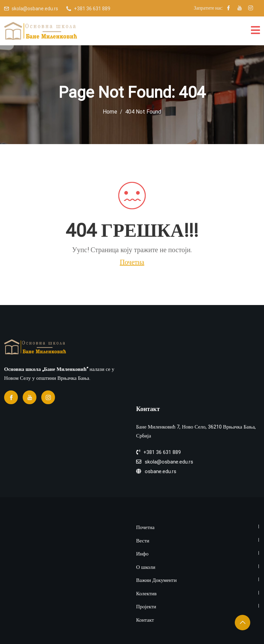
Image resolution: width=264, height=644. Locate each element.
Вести (143, 541)
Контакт (145, 620)
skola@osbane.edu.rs (35, 9)
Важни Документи (156, 580)
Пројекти (146, 607)
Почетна (132, 262)
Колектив (146, 594)
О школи (146, 567)
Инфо (142, 554)
